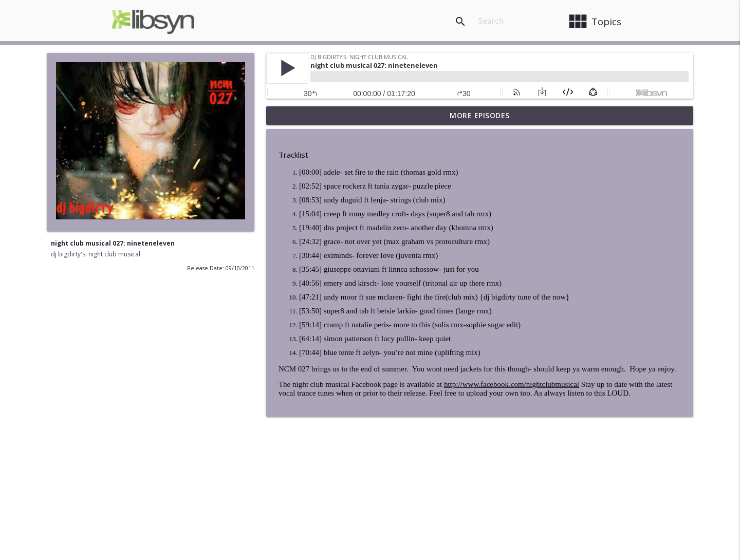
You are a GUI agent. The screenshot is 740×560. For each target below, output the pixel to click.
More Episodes (480, 115)
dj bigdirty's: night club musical (96, 254)
